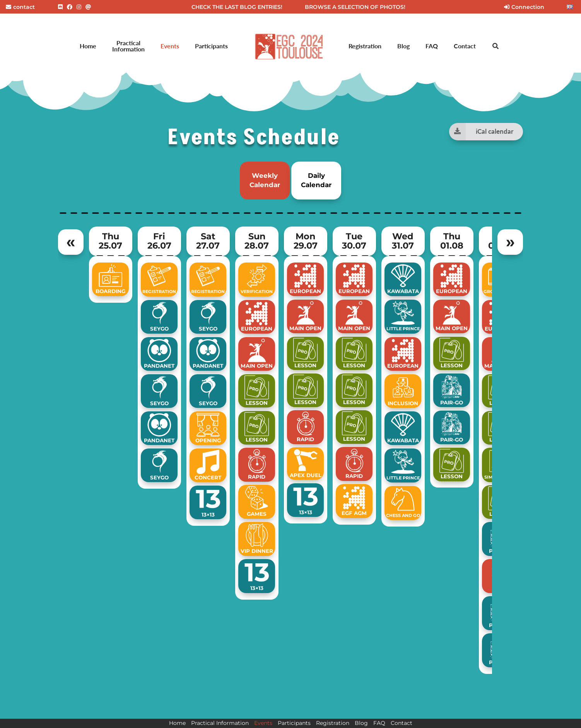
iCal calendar (481, 132)
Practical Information (128, 46)
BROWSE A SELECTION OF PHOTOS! (355, 7)
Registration (365, 46)
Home (88, 46)
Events (170, 46)
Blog (403, 46)
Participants (211, 46)
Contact (465, 46)
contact (20, 7)
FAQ (432, 46)
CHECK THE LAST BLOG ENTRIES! (237, 7)
